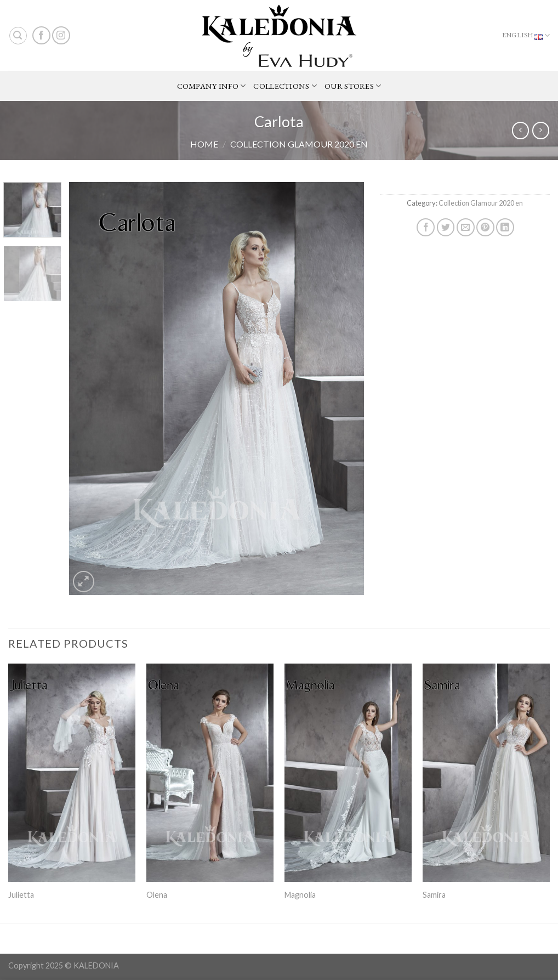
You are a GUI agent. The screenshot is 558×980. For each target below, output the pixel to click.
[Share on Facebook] (426, 227)
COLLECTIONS (285, 86)
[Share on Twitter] (446, 227)
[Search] (18, 36)
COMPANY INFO (212, 86)
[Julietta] (72, 773)
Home (204, 144)
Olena (157, 895)
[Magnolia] (348, 773)
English (526, 36)
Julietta (21, 895)
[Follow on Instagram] (61, 35)
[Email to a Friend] (466, 227)
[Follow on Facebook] (41, 35)
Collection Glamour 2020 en (299, 144)
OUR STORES (353, 86)
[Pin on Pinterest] (485, 227)
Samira (434, 895)
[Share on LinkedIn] (505, 227)
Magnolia (300, 895)
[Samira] (486, 773)
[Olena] (210, 773)
